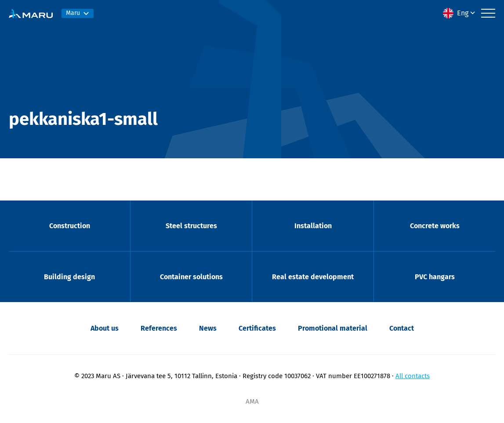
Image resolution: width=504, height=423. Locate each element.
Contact (402, 328)
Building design (69, 277)
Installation (313, 226)
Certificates (257, 328)
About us (105, 328)
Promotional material (333, 328)
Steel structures (191, 226)
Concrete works (435, 226)
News (208, 328)
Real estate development (313, 277)
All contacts (413, 376)
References (159, 328)
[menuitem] (460, 13)
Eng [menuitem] (463, 13)
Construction (70, 226)
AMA (252, 401)
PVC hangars (435, 277)
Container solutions (191, 277)
